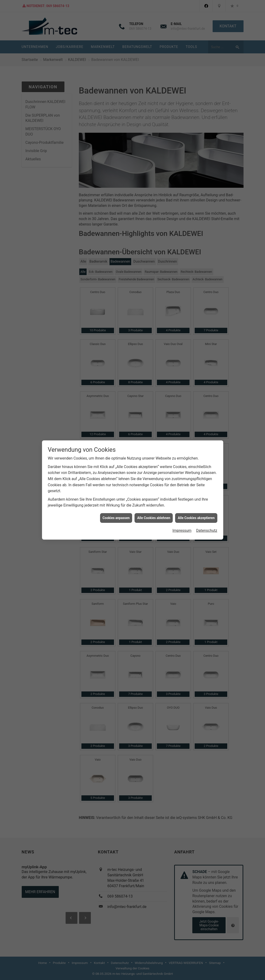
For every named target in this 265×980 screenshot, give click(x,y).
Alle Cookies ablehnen (154, 123)
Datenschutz (207, 136)
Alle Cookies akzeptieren (196, 123)
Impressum (182, 136)
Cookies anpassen (116, 123)
